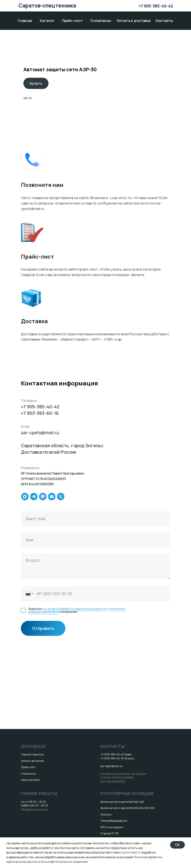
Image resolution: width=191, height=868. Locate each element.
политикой (129, 852)
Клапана (106, 814)
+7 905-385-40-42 (156, 6)
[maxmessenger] (25, 497)
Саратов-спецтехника (47, 5)
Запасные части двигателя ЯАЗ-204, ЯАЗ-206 (128, 808)
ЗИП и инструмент (112, 827)
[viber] (43, 497)
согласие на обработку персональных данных (74, 609)
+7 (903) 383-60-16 (112, 758)
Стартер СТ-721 (110, 833)
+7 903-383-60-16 (40, 413)
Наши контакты (31, 780)
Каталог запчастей (32, 761)
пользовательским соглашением (64, 862)
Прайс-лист (28, 767)
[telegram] (34, 497)
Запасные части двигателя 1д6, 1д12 (122, 802)
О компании (28, 774)
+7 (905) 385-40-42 (112, 754)
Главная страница (32, 754)
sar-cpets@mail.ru (40, 433)
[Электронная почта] (52, 497)
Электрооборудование (114, 821)
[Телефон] (61, 497)
